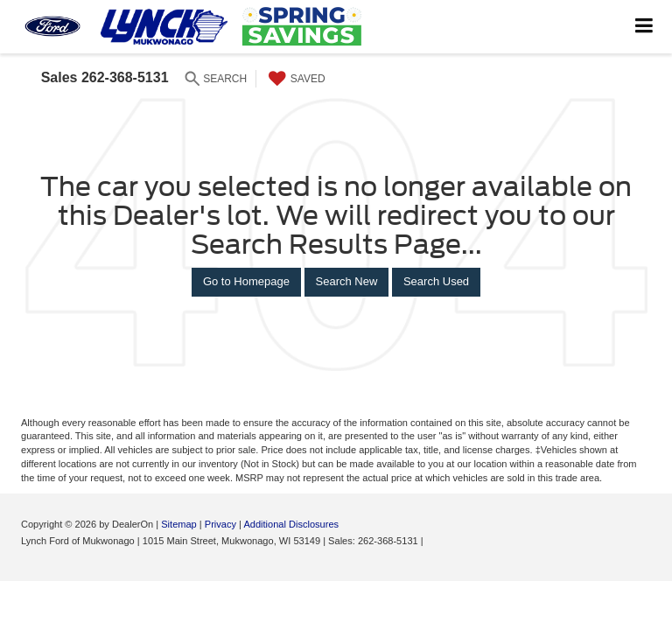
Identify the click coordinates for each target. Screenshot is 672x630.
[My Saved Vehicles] (295, 79)
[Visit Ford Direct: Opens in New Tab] (431, 541)
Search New (347, 281)
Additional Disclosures (291, 524)
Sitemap (179, 524)
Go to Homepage (246, 281)
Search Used (436, 281)
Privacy (220, 524)
